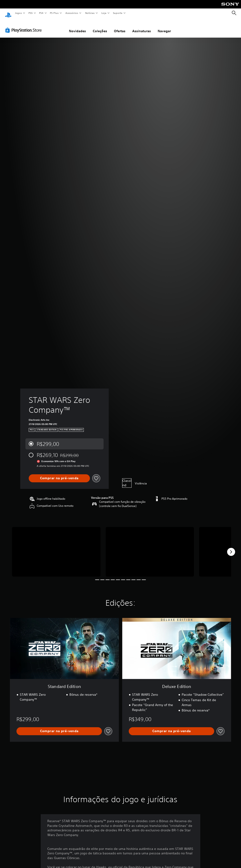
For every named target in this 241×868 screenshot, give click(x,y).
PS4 (41, 13)
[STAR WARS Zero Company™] (56, 547)
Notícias (90, 13)
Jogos (18, 13)
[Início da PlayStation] (8, 13)
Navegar (164, 27)
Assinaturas (142, 27)
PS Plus (54, 13)
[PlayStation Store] (24, 26)
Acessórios (72, 13)
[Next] (231, 547)
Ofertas (120, 27)
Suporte (117, 13)
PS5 (30, 13)
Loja (104, 13)
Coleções (100, 27)
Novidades (77, 27)
